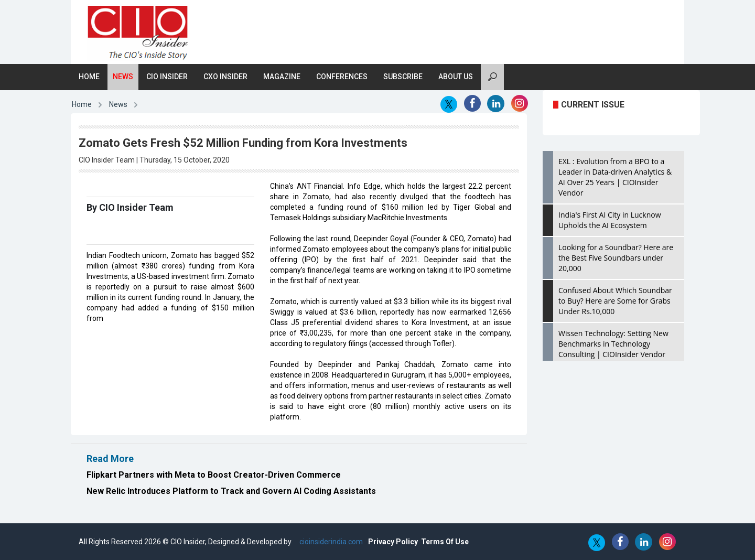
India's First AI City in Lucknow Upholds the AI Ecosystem (610, 220)
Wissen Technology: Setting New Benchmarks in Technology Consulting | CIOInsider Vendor (613, 344)
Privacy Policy (393, 542)
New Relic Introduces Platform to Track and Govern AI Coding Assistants (231, 491)
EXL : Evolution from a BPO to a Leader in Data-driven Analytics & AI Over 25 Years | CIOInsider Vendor (615, 177)
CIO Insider (167, 77)
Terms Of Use (445, 542)
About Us (456, 77)
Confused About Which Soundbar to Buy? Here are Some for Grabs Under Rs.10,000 (615, 301)
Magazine (282, 77)
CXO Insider (225, 77)
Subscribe (403, 77)
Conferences (342, 77)
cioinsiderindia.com (330, 542)
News (123, 77)
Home (89, 77)
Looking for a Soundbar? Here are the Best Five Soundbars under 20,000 (616, 258)
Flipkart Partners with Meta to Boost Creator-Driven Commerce (214, 475)
